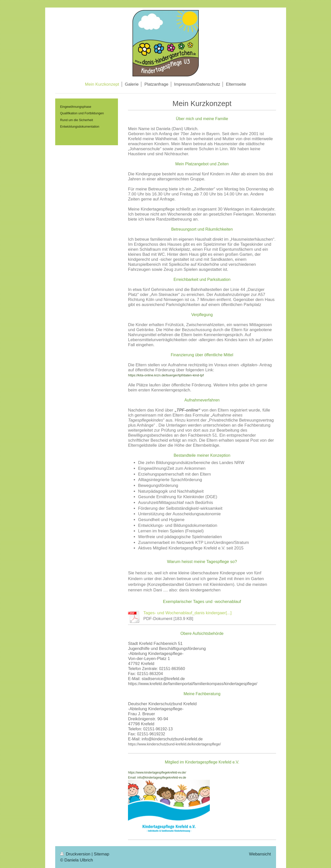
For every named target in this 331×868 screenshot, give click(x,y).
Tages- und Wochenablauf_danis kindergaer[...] (187, 613)
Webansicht (260, 854)
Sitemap (102, 854)
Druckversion (76, 854)
